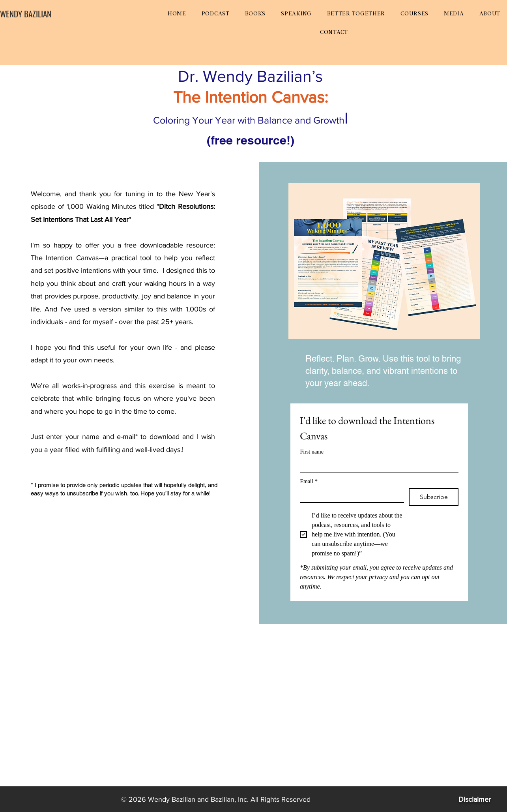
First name (312, 452)
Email (309, 481)
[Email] (350, 495)
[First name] (377, 465)
